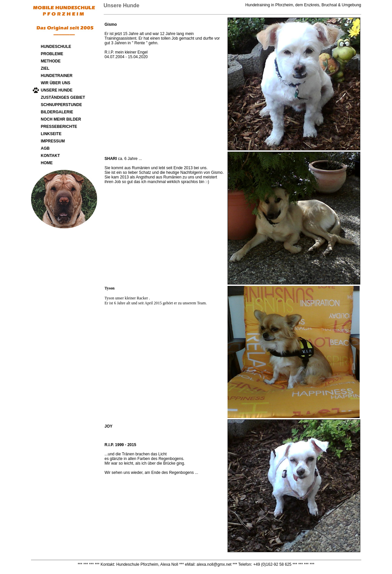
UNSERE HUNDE (57, 90)
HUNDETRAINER (57, 76)
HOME (47, 163)
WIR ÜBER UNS (56, 83)
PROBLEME (52, 54)
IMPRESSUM (53, 141)
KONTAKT (51, 156)
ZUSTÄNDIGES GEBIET (63, 97)
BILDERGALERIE (57, 112)
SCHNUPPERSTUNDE (62, 105)
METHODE (51, 61)
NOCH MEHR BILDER (61, 119)
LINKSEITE (51, 134)
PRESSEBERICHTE (59, 127)
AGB (45, 148)
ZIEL (45, 68)
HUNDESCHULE (56, 47)
